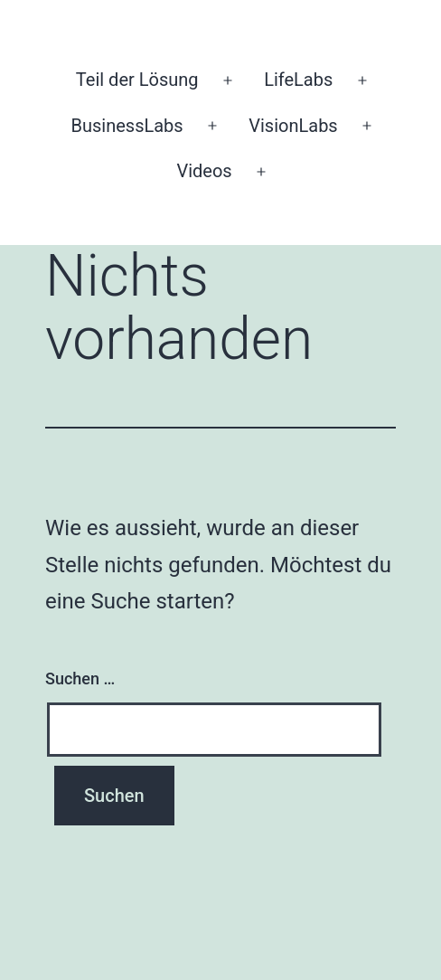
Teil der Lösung (137, 80)
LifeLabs (298, 80)
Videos (204, 171)
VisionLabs (293, 126)
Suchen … (80, 678)
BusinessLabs (127, 126)
